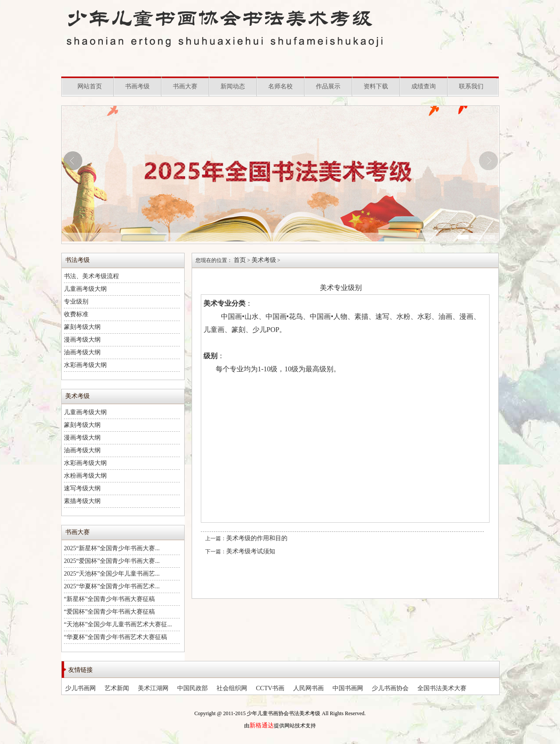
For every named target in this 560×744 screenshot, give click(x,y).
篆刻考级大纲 (82, 327)
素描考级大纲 (82, 501)
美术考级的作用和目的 (257, 538)
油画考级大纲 (82, 352)
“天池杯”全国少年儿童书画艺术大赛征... (118, 624)
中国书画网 (348, 688)
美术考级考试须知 (251, 551)
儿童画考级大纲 (85, 289)
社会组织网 (232, 688)
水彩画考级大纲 (85, 365)
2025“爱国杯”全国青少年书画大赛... (112, 561)
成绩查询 (423, 86)
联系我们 (471, 86)
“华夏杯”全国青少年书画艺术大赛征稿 (115, 637)
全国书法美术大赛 (442, 688)
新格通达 (262, 725)
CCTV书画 (270, 688)
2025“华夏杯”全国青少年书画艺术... (112, 586)
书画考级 (137, 86)
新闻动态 (233, 86)
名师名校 (280, 86)
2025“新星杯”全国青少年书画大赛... (112, 548)
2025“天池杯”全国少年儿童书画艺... (112, 574)
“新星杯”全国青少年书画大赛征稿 (109, 599)
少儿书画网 (80, 688)
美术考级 (264, 260)
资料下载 (376, 86)
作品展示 (328, 86)
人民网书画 (308, 688)
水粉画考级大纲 (85, 476)
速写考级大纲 (82, 488)
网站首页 (90, 86)
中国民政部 (192, 688)
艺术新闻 (117, 688)
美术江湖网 (153, 688)
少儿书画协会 (390, 688)
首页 (240, 260)
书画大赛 (185, 86)
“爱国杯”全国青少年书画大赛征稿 (109, 612)
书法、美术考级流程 (91, 276)
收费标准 (76, 314)
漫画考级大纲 (82, 340)
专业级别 (76, 302)
